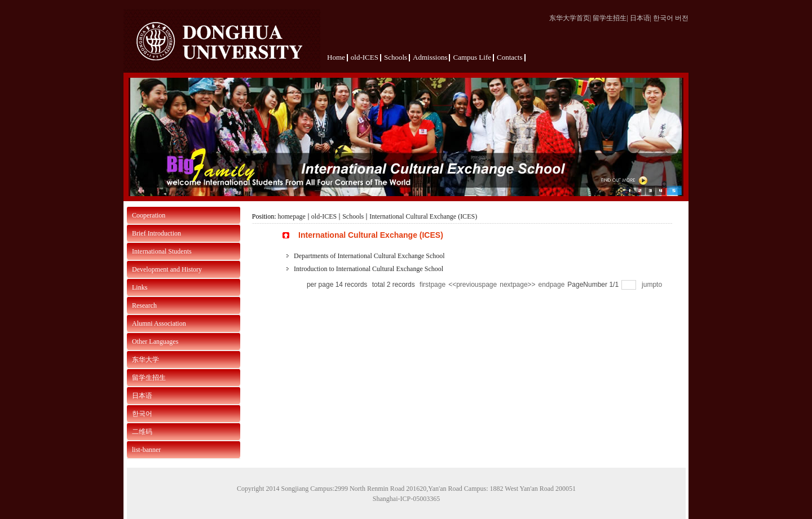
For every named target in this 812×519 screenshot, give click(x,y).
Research (144, 305)
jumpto (653, 285)
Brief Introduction (156, 233)
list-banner (146, 450)
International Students (162, 251)
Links (140, 287)
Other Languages (155, 341)
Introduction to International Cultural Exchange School (369, 269)
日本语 (142, 396)
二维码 (142, 432)
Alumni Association (159, 323)
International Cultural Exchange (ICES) (423, 216)
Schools (353, 216)
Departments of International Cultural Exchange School (369, 256)
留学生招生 (149, 378)
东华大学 (145, 360)
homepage (292, 216)
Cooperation (149, 215)
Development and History (167, 269)
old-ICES (324, 216)
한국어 (142, 414)
